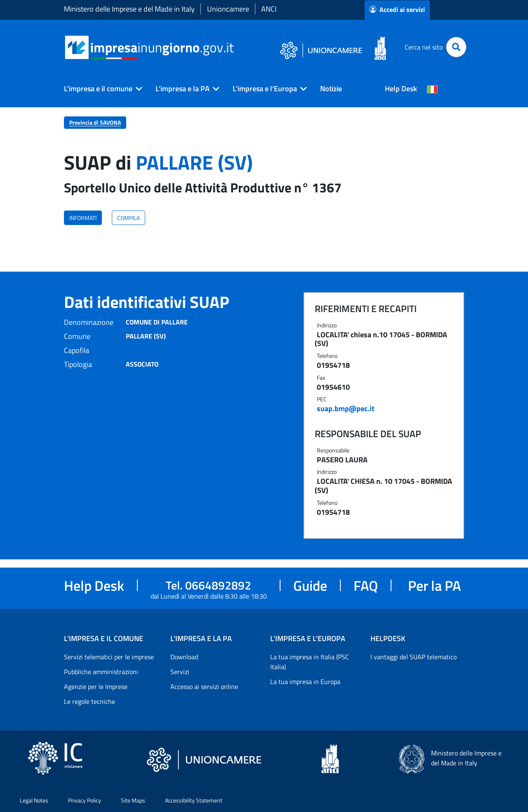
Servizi (180, 672)
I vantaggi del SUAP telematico (414, 657)
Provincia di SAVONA (95, 122)
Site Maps (133, 800)
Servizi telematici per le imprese (109, 657)
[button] (100, 89)
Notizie (331, 89)
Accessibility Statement (194, 800)
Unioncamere (228, 9)
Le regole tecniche (90, 701)
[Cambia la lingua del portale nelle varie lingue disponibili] (432, 89)
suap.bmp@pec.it (346, 408)
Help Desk (401, 89)
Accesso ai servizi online (204, 687)
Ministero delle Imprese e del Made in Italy (129, 9)
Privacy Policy (85, 800)
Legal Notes (34, 800)
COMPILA (128, 218)
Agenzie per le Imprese (96, 687)
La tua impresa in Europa (305, 682)
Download (184, 657)
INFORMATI (83, 218)
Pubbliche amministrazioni (101, 672)
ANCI (269, 9)
